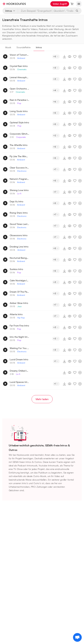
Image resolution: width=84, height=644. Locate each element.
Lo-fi (19, 194)
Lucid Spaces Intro (19, 382)
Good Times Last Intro (19, 224)
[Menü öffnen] (79, 4)
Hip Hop (21, 318)
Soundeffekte (24, 47)
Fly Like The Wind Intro (19, 156)
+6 (56, 102)
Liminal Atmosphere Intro (19, 77)
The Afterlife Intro (19, 145)
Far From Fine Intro (19, 326)
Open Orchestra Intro (19, 89)
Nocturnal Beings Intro (19, 258)
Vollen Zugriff (60, 4)
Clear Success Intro (19, 168)
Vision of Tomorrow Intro (19, 55)
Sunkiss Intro (16, 269)
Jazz (19, 306)
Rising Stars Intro (19, 213)
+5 (56, 57)
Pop (19, 103)
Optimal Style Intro (19, 122)
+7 (56, 169)
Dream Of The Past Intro (19, 292)
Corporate (21, 137)
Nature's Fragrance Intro (19, 179)
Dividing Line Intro (19, 247)
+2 (56, 135)
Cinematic (22, 69)
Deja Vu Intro (17, 201)
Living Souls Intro (19, 111)
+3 (56, 68)
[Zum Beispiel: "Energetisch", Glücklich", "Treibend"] (46, 11)
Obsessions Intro (19, 235)
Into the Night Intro (19, 337)
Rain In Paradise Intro (19, 100)
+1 (56, 361)
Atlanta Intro (16, 314)
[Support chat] (77, 637)
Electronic (22, 171)
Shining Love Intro (19, 190)
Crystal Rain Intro (19, 66)
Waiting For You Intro (19, 348)
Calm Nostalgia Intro (19, 280)
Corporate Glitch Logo (19, 134)
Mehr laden (42, 399)
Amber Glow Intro (19, 303)
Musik (8, 47)
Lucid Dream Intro (19, 359)
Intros (39, 47)
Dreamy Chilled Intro (19, 371)
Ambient (21, 58)
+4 (56, 90)
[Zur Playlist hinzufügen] (80, 57)
